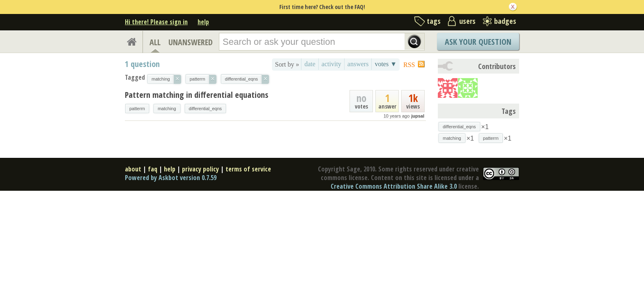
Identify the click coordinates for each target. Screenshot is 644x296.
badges (505, 21)
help (203, 22)
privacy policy (200, 169)
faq (153, 169)
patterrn (137, 109)
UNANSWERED (191, 42)
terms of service (248, 169)
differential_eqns (206, 109)
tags (434, 21)
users (467, 21)
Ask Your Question (478, 42)
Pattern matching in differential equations (197, 95)
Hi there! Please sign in (156, 22)
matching (167, 109)
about (133, 169)
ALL (155, 42)
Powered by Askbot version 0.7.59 (171, 178)
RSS (409, 65)
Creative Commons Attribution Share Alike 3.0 (394, 186)
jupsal (418, 116)
